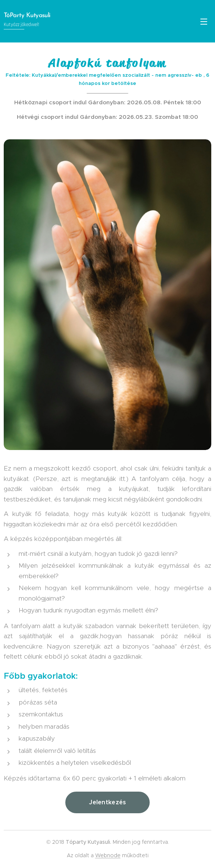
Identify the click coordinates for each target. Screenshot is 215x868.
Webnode (108, 855)
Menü (204, 22)
